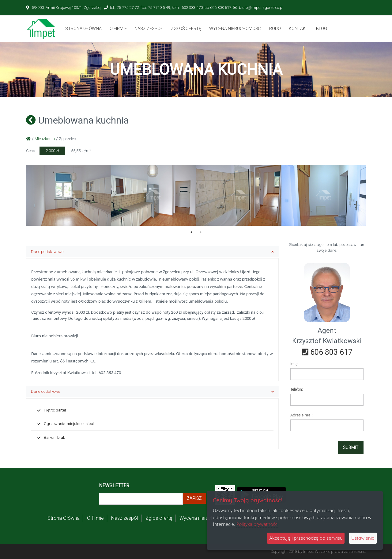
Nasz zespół (149, 29)
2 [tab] (201, 232)
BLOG (322, 29)
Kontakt (299, 29)
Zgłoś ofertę (186, 29)
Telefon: (297, 389)
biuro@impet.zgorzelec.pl (261, 8)
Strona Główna (83, 29)
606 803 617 (327, 352)
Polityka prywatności (258, 524)
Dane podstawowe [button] (152, 252)
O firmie (118, 29)
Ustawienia (363, 538)
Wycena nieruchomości (235, 29)
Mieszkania (45, 139)
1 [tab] (191, 232)
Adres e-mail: (302, 415)
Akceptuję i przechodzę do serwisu (306, 538)
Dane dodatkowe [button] (152, 391)
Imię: (294, 364)
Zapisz (194, 498)
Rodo (275, 29)
